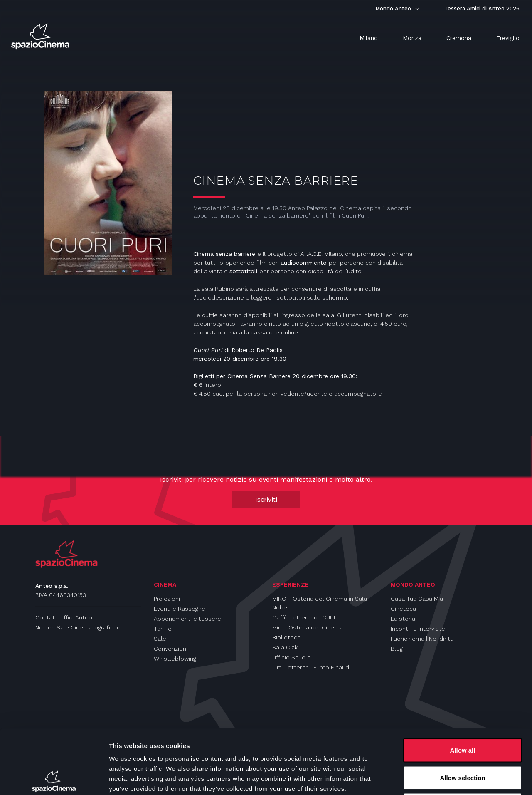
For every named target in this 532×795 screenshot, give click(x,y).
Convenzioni (171, 649)
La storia (403, 619)
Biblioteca (286, 637)
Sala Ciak (285, 647)
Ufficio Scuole (292, 657)
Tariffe (163, 629)
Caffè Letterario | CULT (304, 617)
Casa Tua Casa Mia (417, 599)
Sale (160, 639)
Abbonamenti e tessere (187, 619)
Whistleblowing (175, 659)
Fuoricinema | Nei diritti (422, 639)
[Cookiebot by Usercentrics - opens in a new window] (54, 779)
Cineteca (403, 609)
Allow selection (462, 713)
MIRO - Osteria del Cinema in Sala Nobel (320, 603)
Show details (436, 779)
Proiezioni (167, 599)
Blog (397, 649)
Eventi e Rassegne (180, 609)
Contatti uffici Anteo (64, 617)
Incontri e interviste (418, 629)
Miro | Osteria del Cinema (308, 627)
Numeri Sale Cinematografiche (78, 627)
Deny (463, 740)
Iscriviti (266, 500)
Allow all (463, 686)
